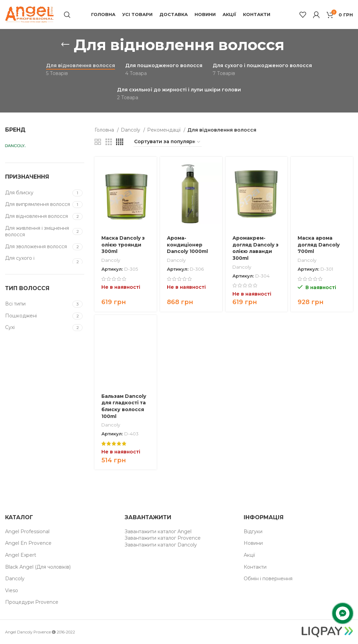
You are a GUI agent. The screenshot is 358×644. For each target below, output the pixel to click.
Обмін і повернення (268, 579)
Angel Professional (27, 531)
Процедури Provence (32, 602)
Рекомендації (164, 130)
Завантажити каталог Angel (158, 531)
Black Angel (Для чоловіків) (38, 567)
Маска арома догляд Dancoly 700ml (319, 245)
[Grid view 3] (109, 142)
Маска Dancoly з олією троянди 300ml (123, 245)
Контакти (255, 567)
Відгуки (253, 531)
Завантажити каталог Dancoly (161, 545)
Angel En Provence (28, 543)
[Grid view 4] (120, 142)
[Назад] (65, 45)
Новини (253, 543)
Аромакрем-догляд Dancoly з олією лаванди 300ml (255, 248)
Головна (105, 130)
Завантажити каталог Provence (163, 538)
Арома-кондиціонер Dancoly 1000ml (187, 245)
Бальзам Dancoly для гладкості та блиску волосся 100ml (124, 406)
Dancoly (131, 130)
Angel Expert (21, 555)
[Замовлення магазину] (168, 142)
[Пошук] (67, 15)
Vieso (12, 590)
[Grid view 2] (98, 142)
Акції (249, 555)
